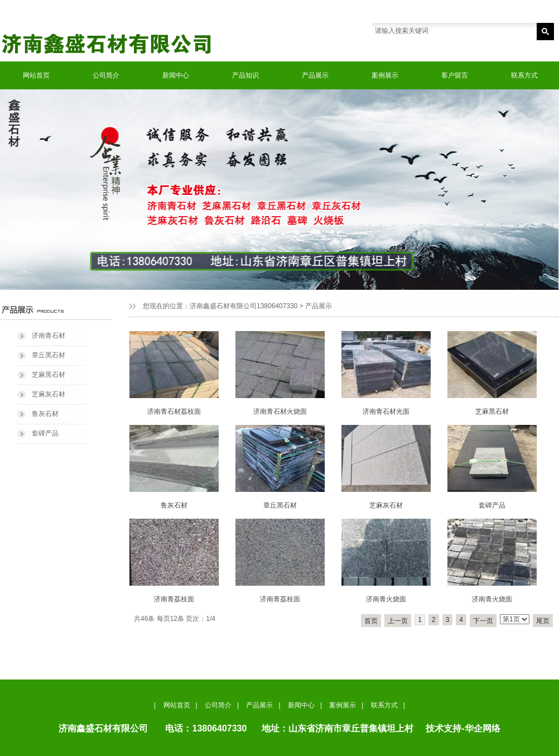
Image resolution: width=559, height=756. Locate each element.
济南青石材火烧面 (280, 412)
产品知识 (245, 75)
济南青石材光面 (386, 412)
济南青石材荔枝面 (174, 412)
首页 (371, 621)
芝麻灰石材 (49, 394)
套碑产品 (45, 433)
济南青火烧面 (386, 599)
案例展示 (385, 75)
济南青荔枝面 (174, 599)
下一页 (483, 621)
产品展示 (315, 75)
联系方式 (524, 75)
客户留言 (455, 75)
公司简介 (106, 75)
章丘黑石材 (49, 355)
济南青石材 (49, 336)
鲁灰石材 (45, 414)
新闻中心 (176, 75)
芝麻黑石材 (49, 375)
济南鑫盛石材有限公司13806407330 (244, 306)
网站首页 (36, 75)
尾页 (543, 621)
